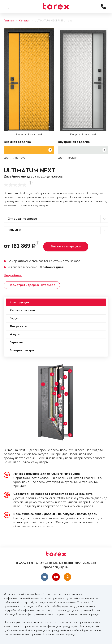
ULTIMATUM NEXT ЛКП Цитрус (54, 21)
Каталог (24, 21)
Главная (9, 21)
